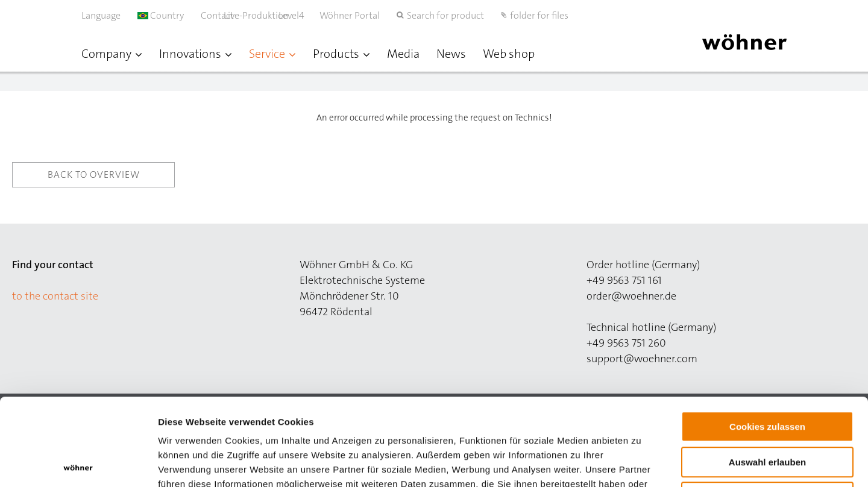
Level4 (304, 15)
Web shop (509, 54)
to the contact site (55, 296)
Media (403, 54)
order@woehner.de (631, 296)
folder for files (539, 15)
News (451, 54)
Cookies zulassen (767, 340)
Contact (217, 15)
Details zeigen (641, 463)
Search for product (445, 15)
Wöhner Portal (350, 15)
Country (161, 15)
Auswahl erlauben (767, 375)
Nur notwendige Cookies (767, 410)
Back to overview (94, 174)
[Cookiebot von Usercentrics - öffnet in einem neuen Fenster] (78, 463)
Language (101, 15)
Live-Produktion (269, 15)
